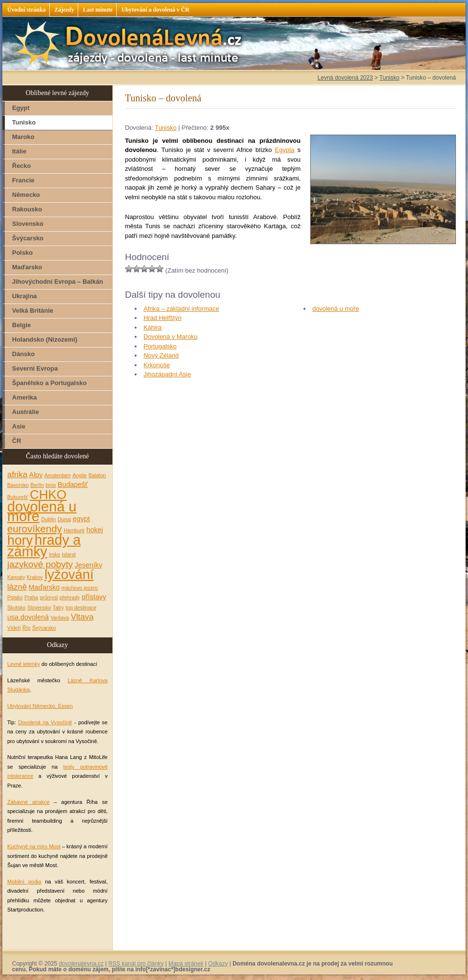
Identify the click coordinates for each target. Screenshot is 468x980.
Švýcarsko (28, 238)
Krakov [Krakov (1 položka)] (34, 577)
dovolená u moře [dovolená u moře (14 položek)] (42, 511)
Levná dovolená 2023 (345, 78)
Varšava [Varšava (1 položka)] (60, 618)
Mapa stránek (186, 964)
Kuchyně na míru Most (34, 846)
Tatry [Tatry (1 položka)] (58, 607)
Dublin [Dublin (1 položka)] (48, 519)
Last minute (98, 10)
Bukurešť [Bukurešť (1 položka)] (18, 497)
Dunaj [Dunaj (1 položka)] (64, 519)
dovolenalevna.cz (81, 964)
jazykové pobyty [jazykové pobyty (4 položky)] (40, 564)
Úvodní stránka (27, 10)
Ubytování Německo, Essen (40, 706)
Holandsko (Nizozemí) (45, 339)
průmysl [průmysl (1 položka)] (49, 597)
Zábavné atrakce (28, 802)
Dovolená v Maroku (170, 337)
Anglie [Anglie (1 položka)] (80, 475)
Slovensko (28, 224)
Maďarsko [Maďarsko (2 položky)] (44, 587)
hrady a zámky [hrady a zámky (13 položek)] (44, 546)
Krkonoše (157, 365)
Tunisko (166, 128)
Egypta (285, 150)
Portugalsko (160, 346)
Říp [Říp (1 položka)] (26, 628)
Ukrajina (24, 296)
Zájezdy (64, 10)
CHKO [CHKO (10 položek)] (48, 495)
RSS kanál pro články (136, 964)
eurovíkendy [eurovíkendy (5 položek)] (34, 529)
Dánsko (23, 354)
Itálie (19, 151)
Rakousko (27, 209)
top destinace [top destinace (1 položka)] (81, 607)
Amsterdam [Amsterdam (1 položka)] (57, 475)
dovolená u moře (336, 309)
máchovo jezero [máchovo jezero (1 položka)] (79, 588)
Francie (23, 180)
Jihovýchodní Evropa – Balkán (58, 282)
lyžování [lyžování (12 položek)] (69, 574)
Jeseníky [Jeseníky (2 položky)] (89, 565)
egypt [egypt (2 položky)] (81, 519)
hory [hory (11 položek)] (20, 540)
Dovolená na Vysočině (45, 722)
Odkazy (218, 964)
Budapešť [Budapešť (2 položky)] (73, 484)
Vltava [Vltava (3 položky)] (82, 617)
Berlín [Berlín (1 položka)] (37, 485)
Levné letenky (24, 664)
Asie (19, 426)
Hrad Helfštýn (162, 318)
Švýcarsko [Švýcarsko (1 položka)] (44, 628)
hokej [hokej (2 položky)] (95, 530)
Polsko (22, 253)
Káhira (152, 327)
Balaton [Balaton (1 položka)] (97, 475)
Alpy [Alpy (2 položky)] (36, 475)
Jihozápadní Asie (167, 374)
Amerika (24, 397)
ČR (17, 441)
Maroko (23, 137)
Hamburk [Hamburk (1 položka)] (74, 530)
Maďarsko (27, 267)
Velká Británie (33, 311)
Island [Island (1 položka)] (69, 554)
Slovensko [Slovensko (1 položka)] (39, 607)
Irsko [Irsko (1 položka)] (55, 554)
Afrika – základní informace (181, 309)
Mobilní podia (24, 882)
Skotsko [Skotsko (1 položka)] (16, 607)
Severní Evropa (35, 368)
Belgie (21, 325)
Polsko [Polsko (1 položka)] (15, 597)
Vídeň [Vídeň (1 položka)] (14, 628)
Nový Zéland (161, 355)
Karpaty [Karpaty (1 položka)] (16, 577)
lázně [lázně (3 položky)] (17, 587)
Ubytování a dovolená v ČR (156, 10)
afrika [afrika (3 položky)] (17, 475)
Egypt (21, 108)
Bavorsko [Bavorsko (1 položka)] (18, 485)
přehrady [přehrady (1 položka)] (70, 597)
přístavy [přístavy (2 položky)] (94, 597)
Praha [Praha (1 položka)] (31, 597)
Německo (26, 195)
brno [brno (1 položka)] (51, 485)
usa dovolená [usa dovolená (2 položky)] (28, 617)
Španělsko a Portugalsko (49, 383)
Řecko (21, 166)
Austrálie (26, 412)
